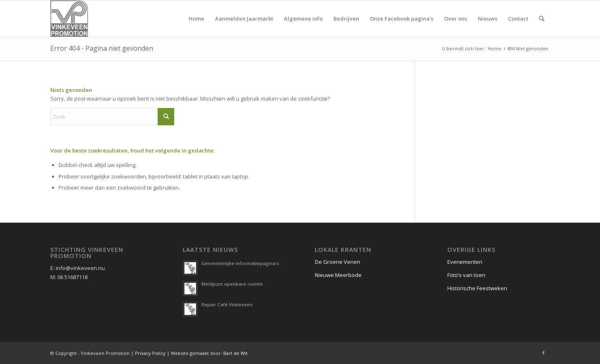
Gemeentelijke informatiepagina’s (240, 263)
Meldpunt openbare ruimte (232, 284)
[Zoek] (542, 19)
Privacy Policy (150, 353)
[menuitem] (196, 19)
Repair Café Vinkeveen (227, 304)
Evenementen (465, 262)
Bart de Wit (235, 353)
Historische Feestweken (477, 288)
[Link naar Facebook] (543, 353)
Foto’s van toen (466, 275)
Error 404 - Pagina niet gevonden (102, 48)
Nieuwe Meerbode (338, 275)
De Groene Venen (338, 262)
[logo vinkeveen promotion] (69, 19)
